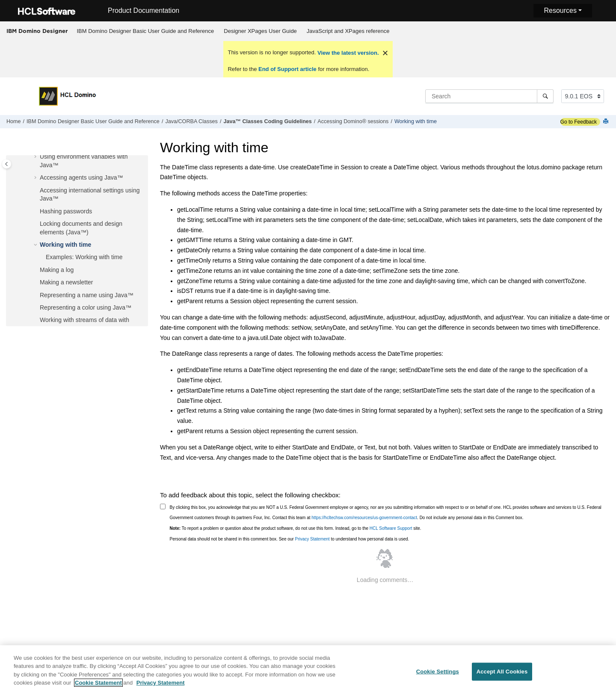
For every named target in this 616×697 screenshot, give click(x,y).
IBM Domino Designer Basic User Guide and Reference (146, 31)
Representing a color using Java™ (86, 307)
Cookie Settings (438, 676)
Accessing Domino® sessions (353, 121)
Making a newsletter (67, 282)
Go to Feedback (579, 122)
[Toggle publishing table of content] (7, 164)
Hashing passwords (66, 211)
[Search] (545, 96)
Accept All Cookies (502, 676)
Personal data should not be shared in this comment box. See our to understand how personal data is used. (290, 539)
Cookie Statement (98, 687)
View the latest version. (347, 53)
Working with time (416, 121)
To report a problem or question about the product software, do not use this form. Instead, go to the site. (296, 528)
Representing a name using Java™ (87, 295)
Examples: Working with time (84, 257)
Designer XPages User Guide (260, 31)
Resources (560, 10)
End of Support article (287, 69)
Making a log (57, 270)
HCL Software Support (391, 528)
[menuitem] (145, 31)
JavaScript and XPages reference (348, 31)
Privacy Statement (312, 539)
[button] (36, 157)
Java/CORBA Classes (191, 121)
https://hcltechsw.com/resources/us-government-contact (364, 518)
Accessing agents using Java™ (81, 177)
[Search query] (489, 96)
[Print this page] (607, 122)
